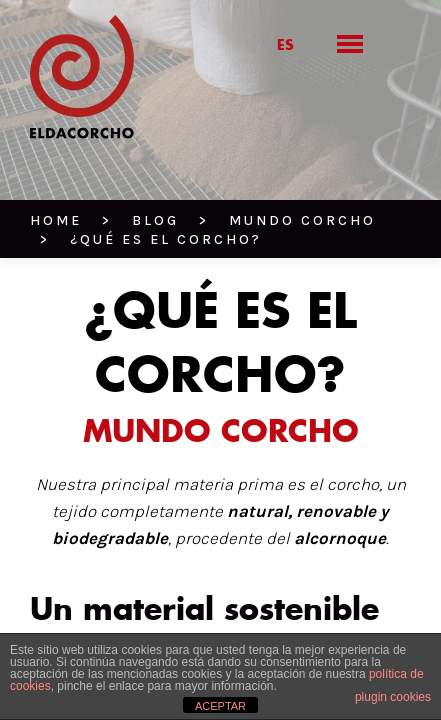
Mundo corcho (201, 170)
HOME (51, 170)
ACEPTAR (220, 706)
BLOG (108, 170)
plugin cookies (393, 697)
